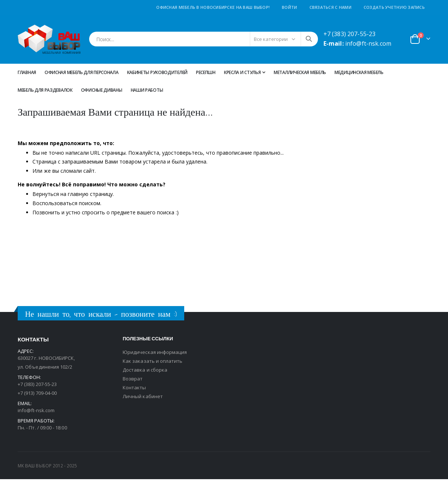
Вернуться (46, 196)
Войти (289, 7)
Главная (27, 72)
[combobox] (204, 39)
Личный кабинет (143, 398)
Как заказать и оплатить (153, 363)
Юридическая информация (155, 354)
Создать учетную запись (394, 7)
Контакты (134, 389)
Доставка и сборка (145, 372)
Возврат (133, 380)
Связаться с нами (330, 7)
